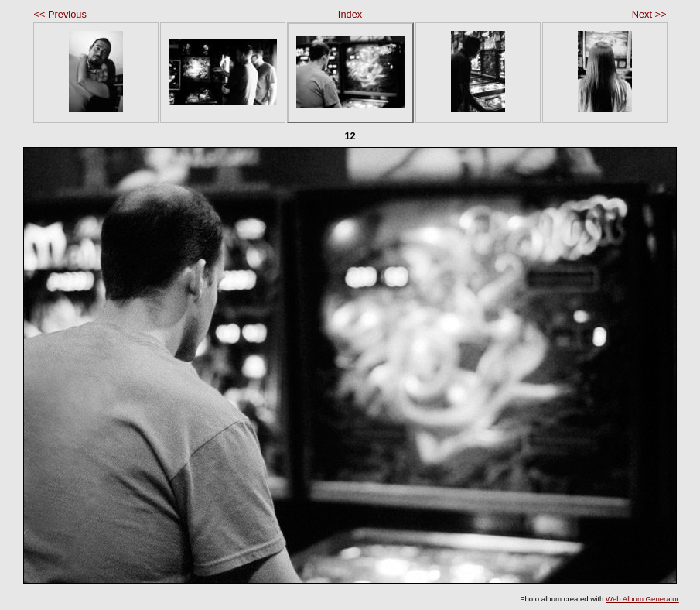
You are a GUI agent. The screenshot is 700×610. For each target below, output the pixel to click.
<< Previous (60, 14)
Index (350, 14)
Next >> (649, 14)
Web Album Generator (642, 599)
